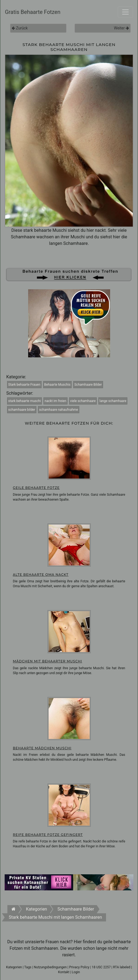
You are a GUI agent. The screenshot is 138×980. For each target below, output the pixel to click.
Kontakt (64, 972)
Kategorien (14, 967)
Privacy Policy (79, 967)
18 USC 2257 (101, 967)
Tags (28, 967)
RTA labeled (122, 967)
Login (76, 972)
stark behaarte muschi (24, 401)
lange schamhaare (113, 401)
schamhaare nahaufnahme (59, 410)
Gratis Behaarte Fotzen (33, 12)
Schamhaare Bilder (88, 385)
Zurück (20, 28)
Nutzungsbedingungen (50, 967)
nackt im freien (55, 401)
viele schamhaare (83, 401)
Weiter (121, 28)
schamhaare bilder (22, 410)
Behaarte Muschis (57, 385)
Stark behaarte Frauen (24, 385)
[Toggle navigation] (125, 12)
